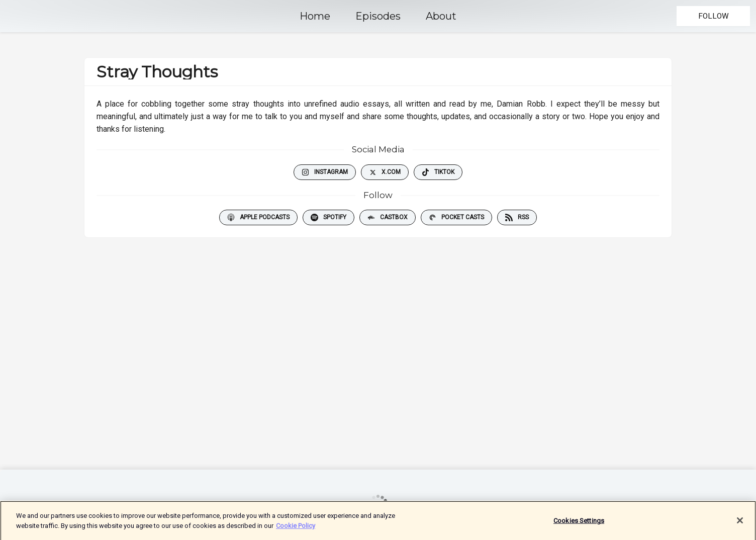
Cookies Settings (579, 525)
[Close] (740, 525)
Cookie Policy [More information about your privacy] (296, 530)
